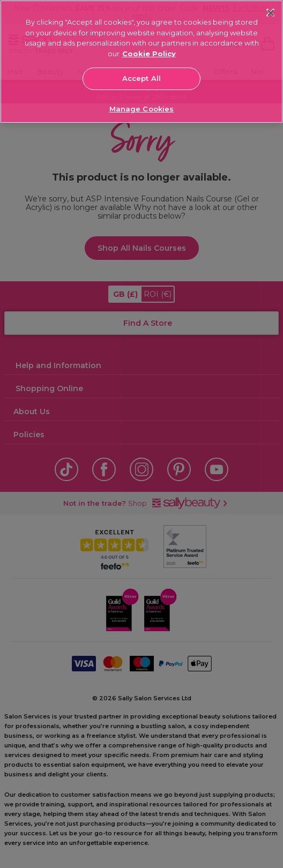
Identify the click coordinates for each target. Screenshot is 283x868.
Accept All (141, 78)
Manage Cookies (142, 109)
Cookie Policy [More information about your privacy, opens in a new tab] (149, 54)
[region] (141, 62)
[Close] (270, 13)
